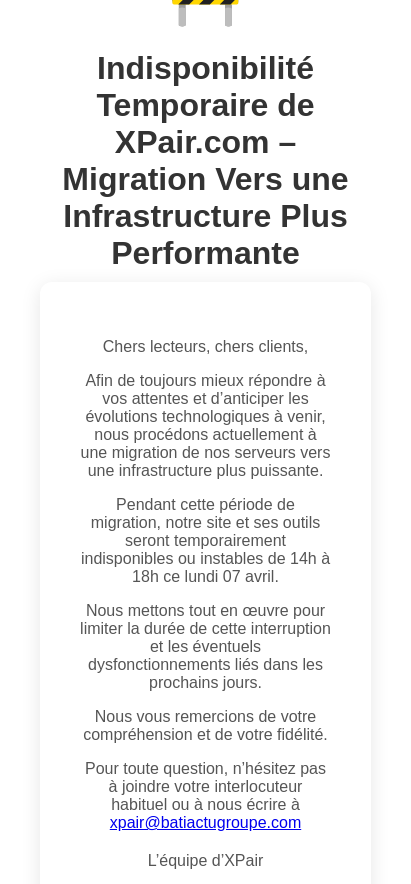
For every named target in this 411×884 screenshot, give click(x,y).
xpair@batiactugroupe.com (205, 822)
